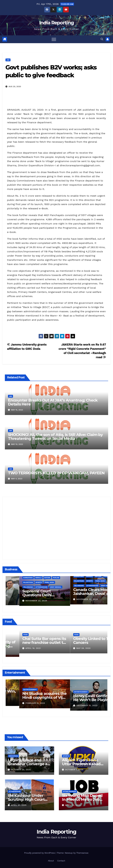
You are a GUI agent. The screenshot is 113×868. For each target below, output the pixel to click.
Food (12, 638)
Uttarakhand (79, 587)
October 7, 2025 (74, 770)
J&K (8, 60)
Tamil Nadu (87, 582)
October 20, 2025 (21, 770)
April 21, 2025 (19, 805)
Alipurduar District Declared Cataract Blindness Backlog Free (30, 594)
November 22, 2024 (74, 601)
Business (14, 586)
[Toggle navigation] (54, 39)
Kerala (76, 578)
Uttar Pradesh (69, 791)
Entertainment (16, 687)
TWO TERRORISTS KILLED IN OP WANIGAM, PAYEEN (56, 473)
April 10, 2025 (73, 805)
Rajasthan (65, 582)
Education (13, 756)
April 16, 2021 (70, 648)
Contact (61, 861)
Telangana (65, 587)
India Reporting (57, 23)
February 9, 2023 (73, 703)
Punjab (93, 578)
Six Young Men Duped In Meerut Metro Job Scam (82, 799)
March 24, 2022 (21, 652)
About (51, 861)
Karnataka (65, 578)
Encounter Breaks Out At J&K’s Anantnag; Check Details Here (53, 402)
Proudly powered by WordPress (40, 853)
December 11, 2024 (22, 600)
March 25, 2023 (21, 701)
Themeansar (82, 853)
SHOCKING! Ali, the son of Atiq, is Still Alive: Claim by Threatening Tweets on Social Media (55, 437)
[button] (102, 39)
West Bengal (93, 587)
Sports (76, 582)
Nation (85, 578)
